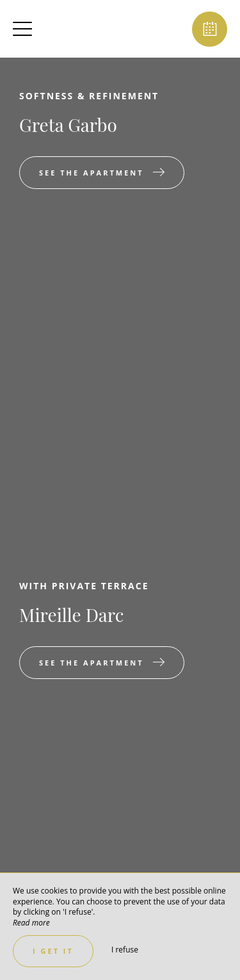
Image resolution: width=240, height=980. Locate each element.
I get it (53, 951)
